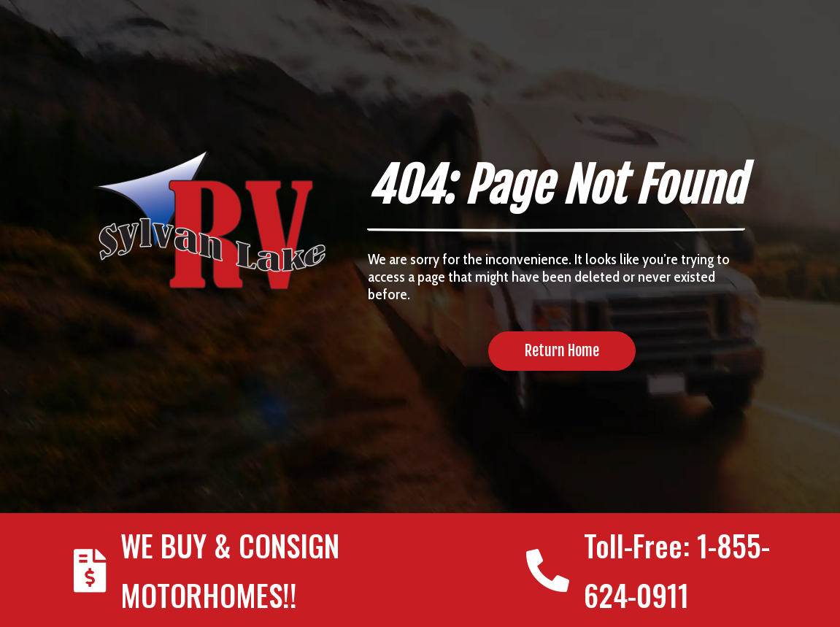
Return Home (562, 351)
